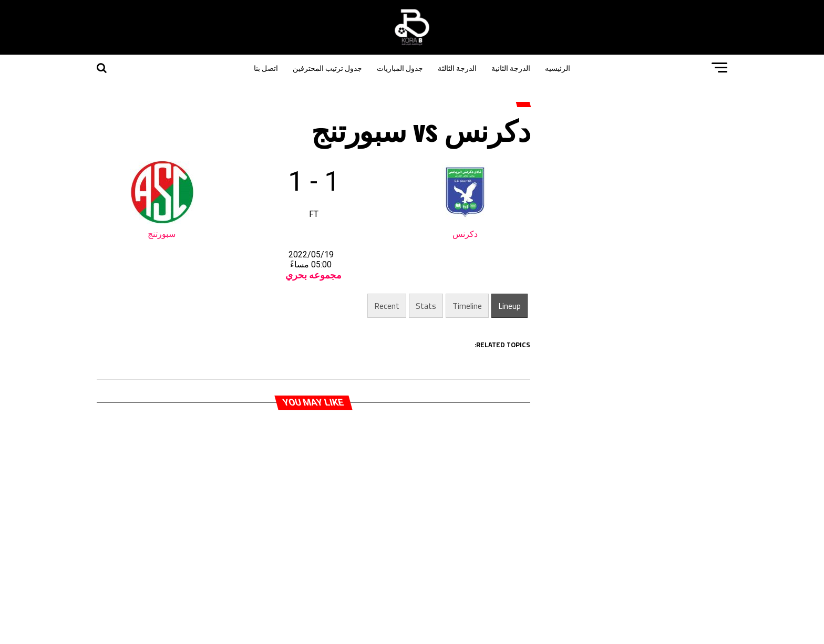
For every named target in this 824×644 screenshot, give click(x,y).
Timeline (467, 306)
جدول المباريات (400, 67)
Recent (387, 306)
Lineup (509, 306)
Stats (426, 306)
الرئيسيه (558, 67)
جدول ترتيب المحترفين (327, 67)
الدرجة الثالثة (457, 67)
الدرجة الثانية (511, 67)
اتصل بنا (266, 67)
